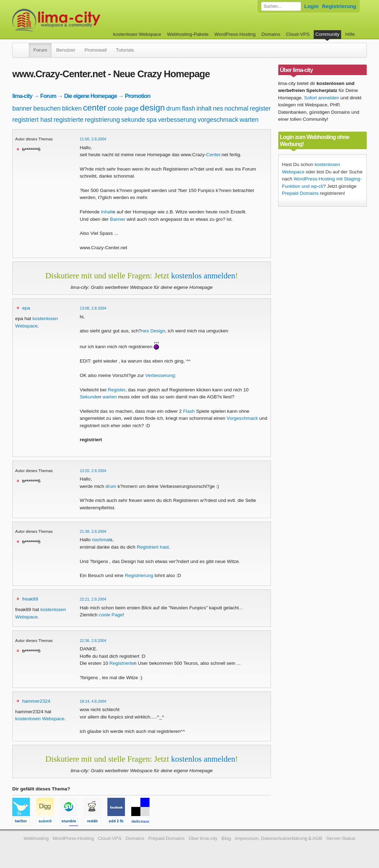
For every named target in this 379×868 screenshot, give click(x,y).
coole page (123, 108)
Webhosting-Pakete (188, 34)
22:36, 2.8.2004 (93, 641)
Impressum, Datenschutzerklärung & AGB (278, 838)
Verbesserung (160, 375)
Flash (189, 411)
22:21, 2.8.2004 (93, 599)
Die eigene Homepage (91, 96)
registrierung (102, 120)
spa (151, 120)
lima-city (22, 96)
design (152, 108)
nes (218, 108)
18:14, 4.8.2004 (93, 701)
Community (328, 34)
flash (188, 108)
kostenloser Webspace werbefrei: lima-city (82, 20)
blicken (72, 108)
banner (22, 108)
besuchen (47, 108)
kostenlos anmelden (203, 276)
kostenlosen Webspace (40, 719)
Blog (226, 838)
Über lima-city (203, 838)
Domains (271, 34)
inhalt (204, 108)
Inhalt (107, 212)
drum (173, 108)
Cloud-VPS (298, 34)
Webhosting (36, 838)
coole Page (111, 615)
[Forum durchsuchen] (281, 6)
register (260, 108)
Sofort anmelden (322, 98)
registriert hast (32, 120)
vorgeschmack (218, 120)
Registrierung (339, 6)
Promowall (96, 50)
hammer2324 (36, 701)
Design (158, 331)
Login (311, 6)
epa (26, 308)
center (95, 108)
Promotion (138, 96)
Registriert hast (153, 547)
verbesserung (177, 120)
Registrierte (122, 663)
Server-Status (341, 838)
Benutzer (66, 50)
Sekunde (89, 397)
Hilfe (350, 34)
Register (117, 390)
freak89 (30, 599)
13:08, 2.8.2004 (93, 308)
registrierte (69, 120)
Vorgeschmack (242, 418)
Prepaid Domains (300, 193)
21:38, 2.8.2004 (93, 531)
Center (213, 155)
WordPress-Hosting (235, 34)
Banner (118, 219)
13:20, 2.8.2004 (93, 471)
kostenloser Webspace (137, 34)
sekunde (133, 120)
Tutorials (125, 50)
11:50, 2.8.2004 (93, 139)
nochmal (237, 108)
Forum (40, 50)
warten (249, 120)
